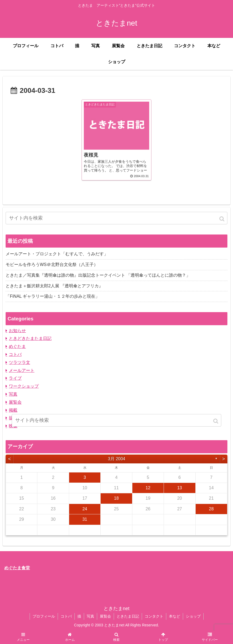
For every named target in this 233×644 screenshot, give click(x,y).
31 (85, 519)
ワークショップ (24, 386)
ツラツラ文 (19, 362)
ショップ (193, 616)
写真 (13, 394)
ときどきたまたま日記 (30, 338)
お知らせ (17, 331)
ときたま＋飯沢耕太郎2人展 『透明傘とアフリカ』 (54, 286)
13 (180, 488)
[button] (222, 219)
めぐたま (17, 346)
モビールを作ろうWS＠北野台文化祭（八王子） (52, 265)
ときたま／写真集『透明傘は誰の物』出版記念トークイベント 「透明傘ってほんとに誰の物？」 (98, 275)
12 (148, 488)
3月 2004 (116, 459)
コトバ (15, 354)
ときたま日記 (128, 616)
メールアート (22, 370)
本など (175, 616)
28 (211, 509)
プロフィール (44, 616)
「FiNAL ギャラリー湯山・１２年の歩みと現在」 (53, 296)
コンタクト (154, 616)
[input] (116, 218)
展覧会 (15, 402)
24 (85, 509)
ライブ (15, 378)
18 (116, 498)
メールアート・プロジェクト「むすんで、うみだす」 (57, 254)
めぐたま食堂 (17, 568)
